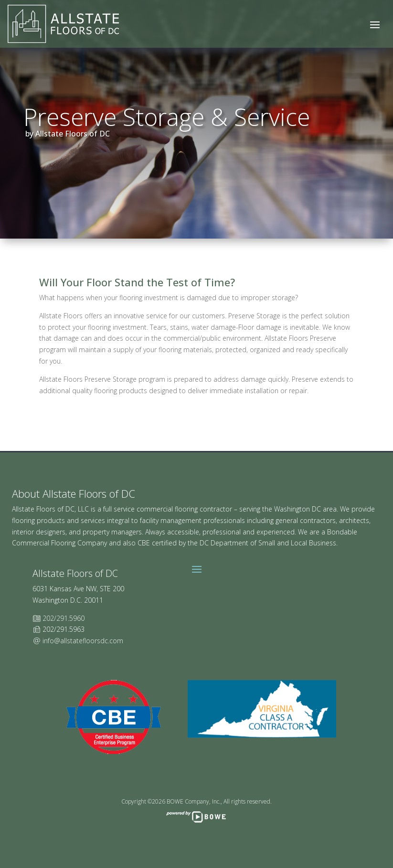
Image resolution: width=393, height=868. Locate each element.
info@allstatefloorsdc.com (83, 641)
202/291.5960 (64, 618)
